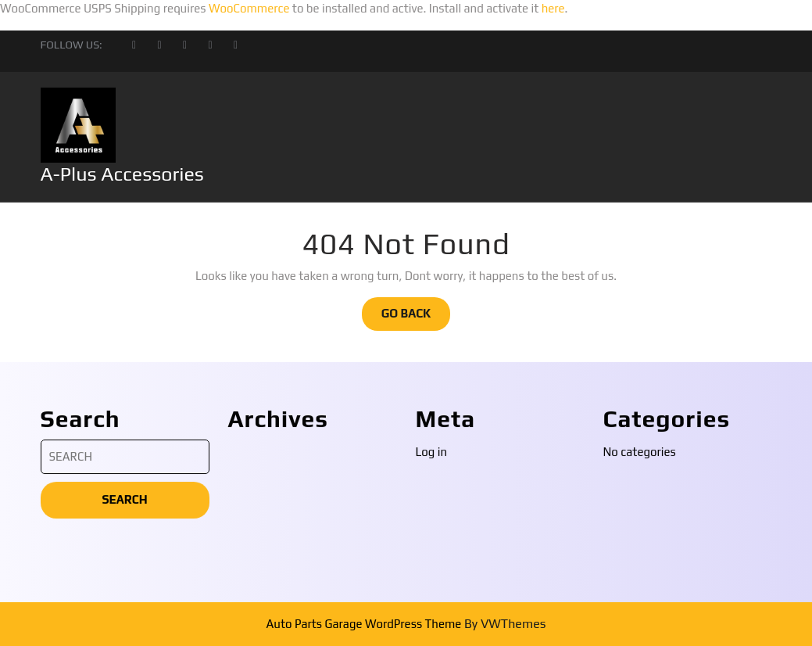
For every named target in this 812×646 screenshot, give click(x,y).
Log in (432, 603)
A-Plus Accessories (122, 174)
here (553, 8)
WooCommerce (249, 8)
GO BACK (416, 318)
